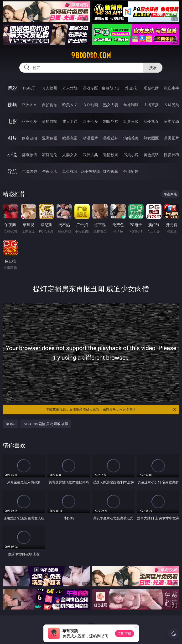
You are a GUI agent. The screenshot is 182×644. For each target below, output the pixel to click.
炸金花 (131, 88)
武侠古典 (90, 155)
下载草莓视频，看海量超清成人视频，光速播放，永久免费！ (111, 410)
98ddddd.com (91, 55)
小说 (12, 155)
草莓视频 (70, 171)
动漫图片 (90, 138)
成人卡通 (70, 121)
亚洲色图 (50, 138)
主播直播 (151, 105)
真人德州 (50, 88)
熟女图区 (151, 138)
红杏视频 (111, 171)
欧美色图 (70, 138)
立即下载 (125, 633)
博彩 (12, 88)
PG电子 (29, 88)
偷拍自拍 (50, 121)
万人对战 (70, 88)
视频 (12, 105)
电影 (12, 121)
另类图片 (172, 138)
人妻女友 (70, 155)
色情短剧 (131, 171)
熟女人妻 (111, 105)
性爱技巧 (172, 155)
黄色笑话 (151, 155)
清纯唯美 (131, 138)
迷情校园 (111, 155)
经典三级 (131, 121)
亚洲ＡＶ (29, 105)
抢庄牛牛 (172, 88)
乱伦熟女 (151, 121)
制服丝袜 (111, 121)
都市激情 (29, 155)
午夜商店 (50, 171)
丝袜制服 (131, 105)
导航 (12, 171)
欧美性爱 (90, 121)
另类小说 (131, 155)
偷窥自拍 (29, 138)
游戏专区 (90, 88)
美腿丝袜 (111, 138)
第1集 (10, 424)
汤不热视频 (90, 171)
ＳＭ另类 (172, 105)
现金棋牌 (151, 88)
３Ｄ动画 (90, 105)
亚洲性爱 (29, 121)
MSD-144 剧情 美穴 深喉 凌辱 (46, 424)
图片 (12, 138)
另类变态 (172, 121)
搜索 (153, 68)
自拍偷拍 (50, 105)
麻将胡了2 (111, 88)
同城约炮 (29, 171)
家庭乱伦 (50, 155)
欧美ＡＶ (70, 105)
